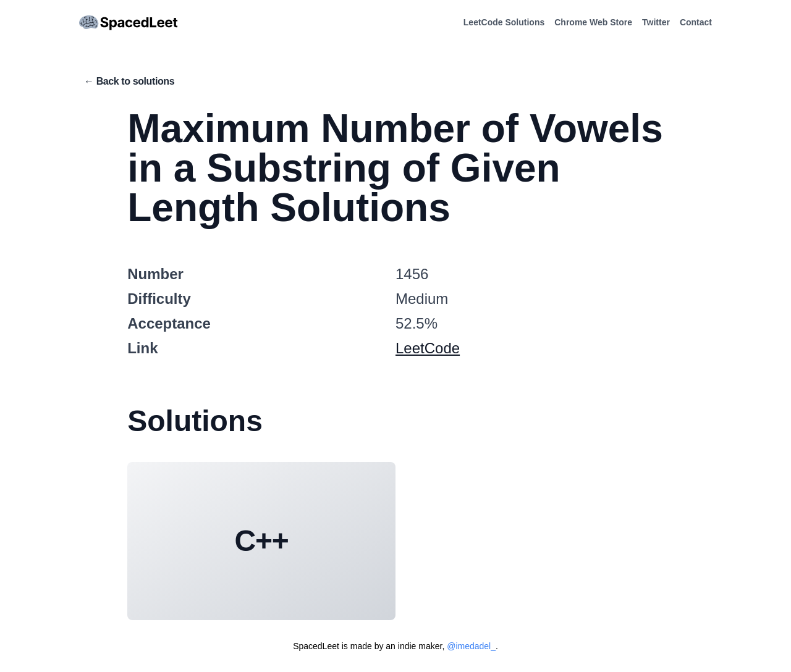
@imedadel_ (471, 646)
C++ (262, 541)
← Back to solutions (129, 81)
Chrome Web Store (593, 22)
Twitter (656, 22)
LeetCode (428, 348)
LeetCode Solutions (504, 22)
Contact (696, 22)
